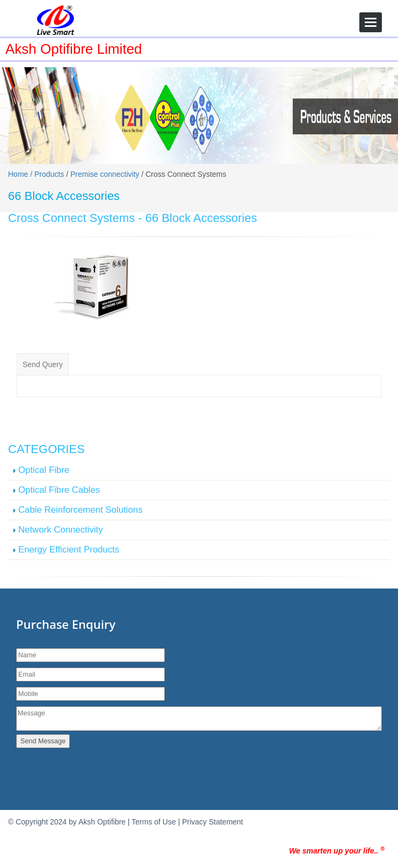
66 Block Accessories (201, 218)
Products (49, 174)
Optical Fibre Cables (59, 490)
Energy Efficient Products (69, 550)
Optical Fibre (44, 470)
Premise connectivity (105, 174)
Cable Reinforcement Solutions (80, 510)
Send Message (43, 741)
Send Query (43, 364)
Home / (21, 174)
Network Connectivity (61, 530)
